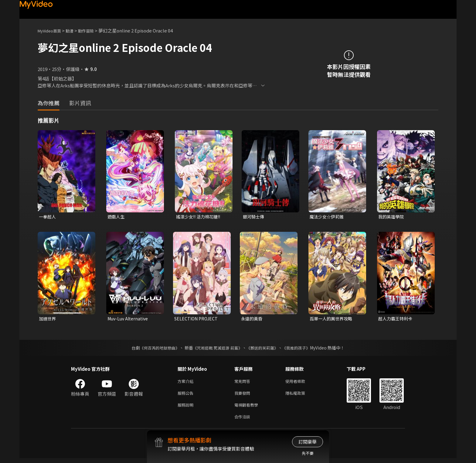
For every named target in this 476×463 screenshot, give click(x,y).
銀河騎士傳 (254, 217)
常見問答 (243, 383)
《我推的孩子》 (301, 349)
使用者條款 (300, 383)
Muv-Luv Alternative (129, 319)
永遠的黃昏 (252, 319)
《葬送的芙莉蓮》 (265, 349)
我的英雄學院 (392, 217)
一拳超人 (48, 217)
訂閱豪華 (308, 442)
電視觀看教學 (248, 408)
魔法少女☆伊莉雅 (328, 217)
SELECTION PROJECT (197, 319)
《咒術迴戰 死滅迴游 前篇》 (217, 349)
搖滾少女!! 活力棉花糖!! (200, 217)
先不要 (308, 453)
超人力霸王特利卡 (396, 319)
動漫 (74, 30)
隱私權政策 (300, 395)
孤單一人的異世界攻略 (332, 319)
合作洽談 (243, 421)
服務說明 (187, 408)
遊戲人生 (117, 217)
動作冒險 (93, 30)
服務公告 (187, 395)
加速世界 (48, 319)
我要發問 (243, 395)
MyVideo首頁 (51, 30)
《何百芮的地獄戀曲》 (156, 349)
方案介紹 (187, 383)
